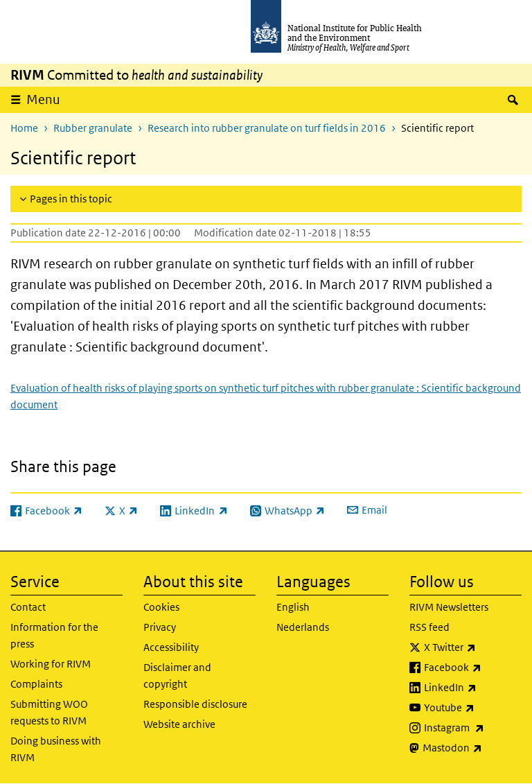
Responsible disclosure (195, 704)
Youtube (473, 708)
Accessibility (171, 647)
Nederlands (303, 627)
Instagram (473, 728)
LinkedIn (473, 688)
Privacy (160, 627)
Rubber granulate (93, 128)
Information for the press (54, 635)
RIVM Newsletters (449, 607)
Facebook (473, 668)
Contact (28, 607)
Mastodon (472, 748)
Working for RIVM (51, 664)
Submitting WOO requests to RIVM (49, 712)
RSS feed (429, 627)
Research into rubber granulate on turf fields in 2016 (267, 128)
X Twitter (473, 647)
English (293, 607)
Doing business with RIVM (56, 749)
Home (24, 128)
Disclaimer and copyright (177, 676)
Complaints (36, 684)
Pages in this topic (71, 199)
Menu (43, 99)
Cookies (161, 607)
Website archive (179, 724)
